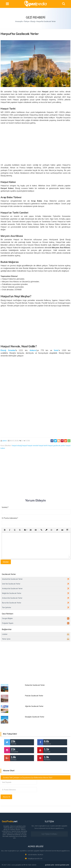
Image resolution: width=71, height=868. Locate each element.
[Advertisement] (35, 144)
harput (14, 445)
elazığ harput (22, 445)
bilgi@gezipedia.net (35, 858)
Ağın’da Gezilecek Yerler (34, 706)
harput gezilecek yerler (56, 445)
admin (4, 441)
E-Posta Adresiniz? (10, 518)
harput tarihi (43, 445)
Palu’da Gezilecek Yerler (34, 696)
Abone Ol (6, 797)
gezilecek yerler (50, 865)
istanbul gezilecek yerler (62, 865)
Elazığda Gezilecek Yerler (35, 717)
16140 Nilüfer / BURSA (35, 854)
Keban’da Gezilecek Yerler (35, 685)
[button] (5, 530)
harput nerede (33, 445)
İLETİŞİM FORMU (49, 834)
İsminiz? (5, 507)
